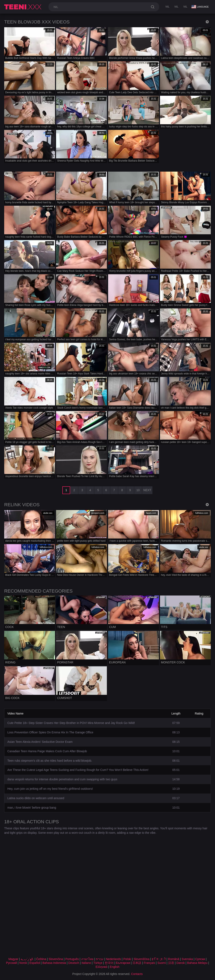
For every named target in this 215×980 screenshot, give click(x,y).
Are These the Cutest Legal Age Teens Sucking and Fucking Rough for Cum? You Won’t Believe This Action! (78, 770)
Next (147, 490)
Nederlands (113, 959)
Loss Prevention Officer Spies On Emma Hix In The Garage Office (50, 732)
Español (35, 963)
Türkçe (98, 963)
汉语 (171, 963)
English (115, 967)
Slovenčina (56, 959)
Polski (127, 959)
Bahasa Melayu (197, 963)
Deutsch (74, 963)
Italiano (86, 963)
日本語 (137, 963)
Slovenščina (142, 959)
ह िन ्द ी (159, 959)
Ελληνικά (101, 967)
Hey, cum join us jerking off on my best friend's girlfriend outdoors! (50, 789)
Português (72, 959)
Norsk (23, 963)
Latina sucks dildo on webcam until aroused (36, 798)
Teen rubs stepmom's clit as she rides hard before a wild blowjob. (50, 761)
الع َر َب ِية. (27, 959)
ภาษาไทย (87, 959)
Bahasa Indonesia (54, 963)
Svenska (187, 959)
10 (138, 490)
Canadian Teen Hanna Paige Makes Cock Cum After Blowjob (47, 751)
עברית (100, 959)
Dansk (181, 963)
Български (123, 963)
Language (200, 7)
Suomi (162, 963)
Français (149, 963)
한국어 (109, 963)
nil (167, 7)
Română (174, 959)
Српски (200, 959)
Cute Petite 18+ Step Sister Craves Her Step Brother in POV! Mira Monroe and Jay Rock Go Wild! (71, 723)
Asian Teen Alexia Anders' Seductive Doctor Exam (40, 742)
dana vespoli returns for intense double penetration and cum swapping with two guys (62, 779)
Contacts (137, 974)
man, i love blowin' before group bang (32, 808)
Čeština (41, 959)
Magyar (13, 959)
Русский (12, 963)
